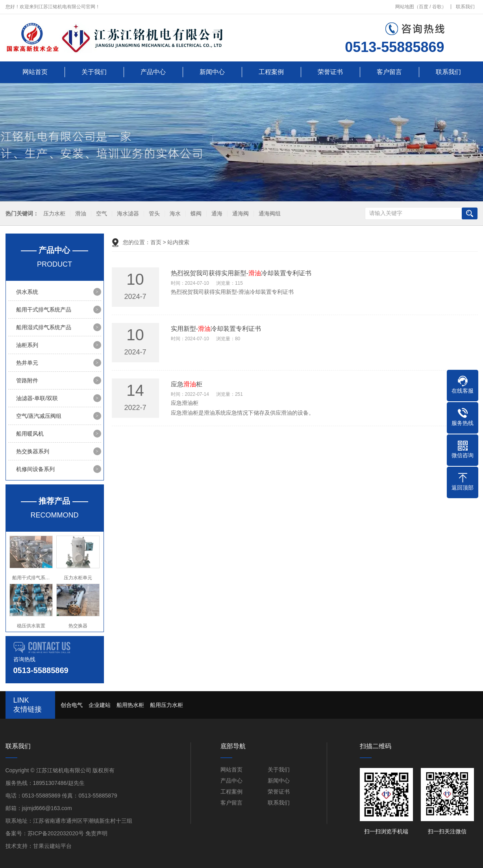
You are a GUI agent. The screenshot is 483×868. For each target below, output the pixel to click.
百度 (424, 7)
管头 (153, 214)
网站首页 (35, 72)
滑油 (80, 214)
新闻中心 (212, 72)
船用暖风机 (30, 434)
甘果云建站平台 (52, 846)
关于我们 (94, 72)
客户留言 (389, 72)
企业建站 (100, 705)
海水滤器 (127, 214)
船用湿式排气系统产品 (44, 327)
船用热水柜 (130, 705)
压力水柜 (53, 214)
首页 (156, 242)
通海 (216, 214)
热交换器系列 (33, 451)
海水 (174, 214)
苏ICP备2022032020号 (56, 833)
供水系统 (27, 292)
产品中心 (153, 72)
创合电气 (72, 705)
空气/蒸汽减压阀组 (39, 416)
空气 (100, 214)
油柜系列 (27, 345)
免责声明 (96, 833)
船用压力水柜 (167, 705)
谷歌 (437, 7)
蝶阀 (195, 214)
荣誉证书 (330, 72)
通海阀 (239, 214)
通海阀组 (268, 214)
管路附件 (27, 380)
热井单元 (27, 363)
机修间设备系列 (35, 469)
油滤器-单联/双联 (37, 398)
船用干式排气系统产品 (44, 310)
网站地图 (405, 7)
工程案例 (271, 72)
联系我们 (465, 7)
